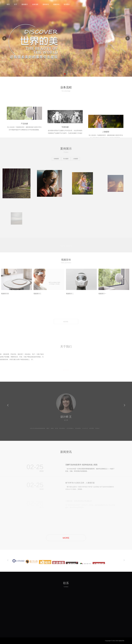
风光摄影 (66, 159)
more (112, 468)
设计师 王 (66, 419)
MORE (66, 322)
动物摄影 (56, 159)
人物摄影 (75, 159)
